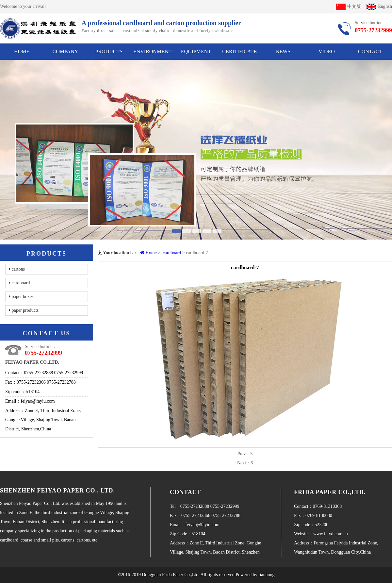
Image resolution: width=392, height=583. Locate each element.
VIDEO (327, 51)
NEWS (283, 51)
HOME (22, 51)
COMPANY (65, 51)
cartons (17, 269)
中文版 (348, 6)
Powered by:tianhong (255, 575)
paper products (24, 310)
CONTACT (370, 51)
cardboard (19, 283)
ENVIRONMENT (152, 51)
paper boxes (21, 297)
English (379, 6)
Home (148, 253)
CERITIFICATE (239, 51)
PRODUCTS (109, 51)
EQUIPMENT (196, 51)
